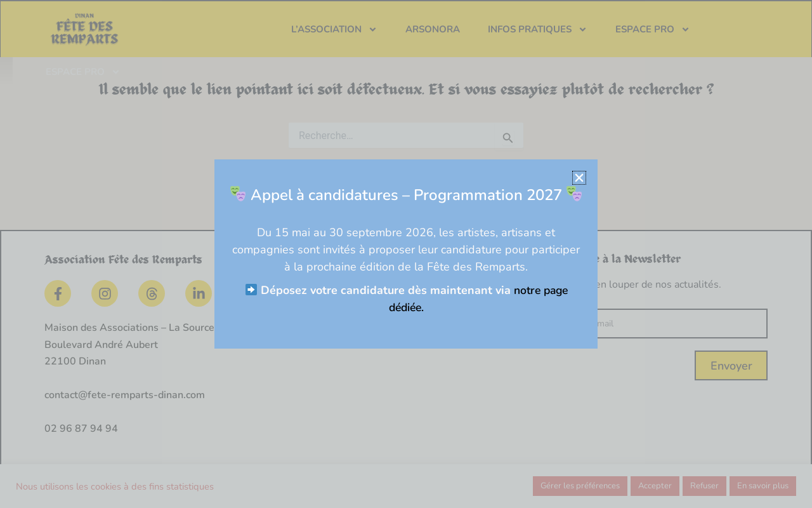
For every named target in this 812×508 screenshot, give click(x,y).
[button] (584, 178)
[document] (406, 254)
